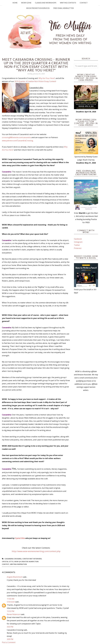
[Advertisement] (86, 332)
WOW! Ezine (26, 3)
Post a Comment (9, 642)
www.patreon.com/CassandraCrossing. (18, 141)
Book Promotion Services (38, 8)
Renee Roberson (14, 614)
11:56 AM (11, 599)
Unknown (11, 602)
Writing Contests (68, 3)
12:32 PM (11, 611)
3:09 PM (10, 639)
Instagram (78, 242)
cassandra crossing (13, 559)
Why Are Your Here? (47, 78)
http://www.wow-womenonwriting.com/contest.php (36, 551)
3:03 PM (10, 627)
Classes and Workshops (46, 3)
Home (15, 3)
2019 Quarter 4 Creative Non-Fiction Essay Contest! (35, 81)
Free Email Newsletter (63, 8)
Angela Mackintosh (15, 577)
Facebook (78, 239)
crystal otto (8, 561)
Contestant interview (32, 559)
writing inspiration (18, 564)
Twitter (77, 245)
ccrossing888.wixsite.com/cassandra (17, 137)
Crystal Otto (20, 538)
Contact (84, 3)
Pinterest (78, 248)
